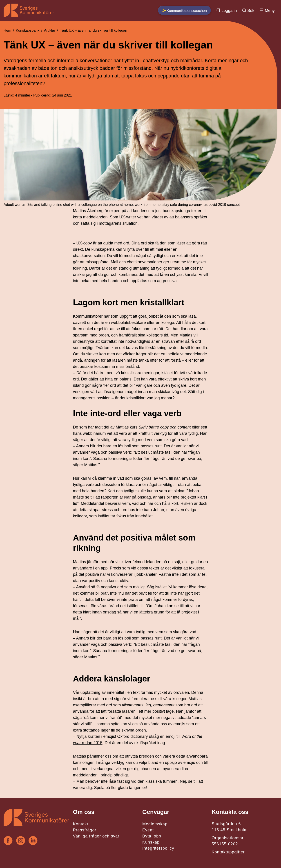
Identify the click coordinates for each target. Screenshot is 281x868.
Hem (7, 30)
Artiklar (50, 30)
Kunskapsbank (28, 30)
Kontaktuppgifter (228, 852)
